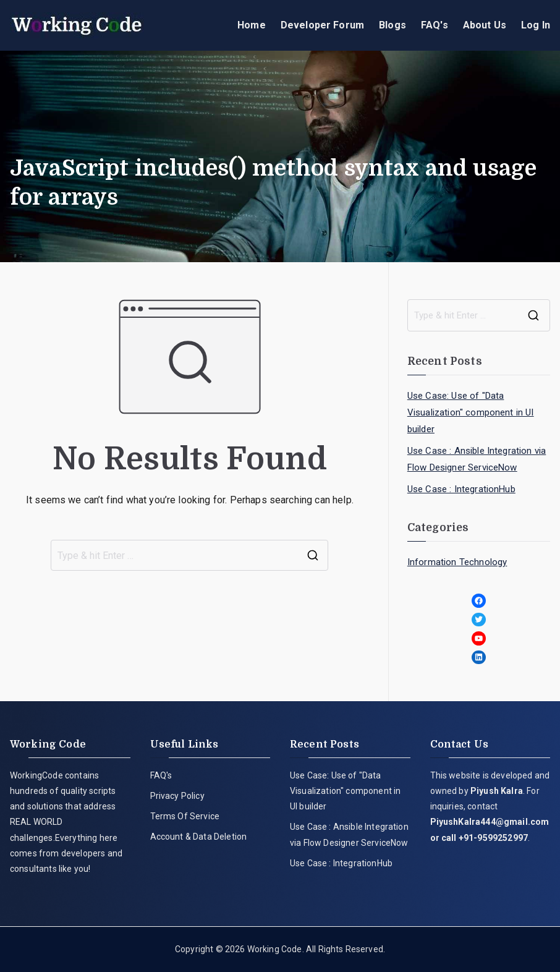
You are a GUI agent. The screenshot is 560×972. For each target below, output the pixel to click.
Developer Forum (322, 25)
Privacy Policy (177, 796)
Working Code (275, 949)
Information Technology (457, 562)
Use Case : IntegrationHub (461, 489)
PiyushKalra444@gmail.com (490, 822)
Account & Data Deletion (199, 837)
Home (252, 25)
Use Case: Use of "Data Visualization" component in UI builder (471, 412)
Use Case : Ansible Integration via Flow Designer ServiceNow (477, 459)
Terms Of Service (185, 816)
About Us (485, 25)
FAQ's (435, 25)
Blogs (392, 25)
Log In (536, 25)
